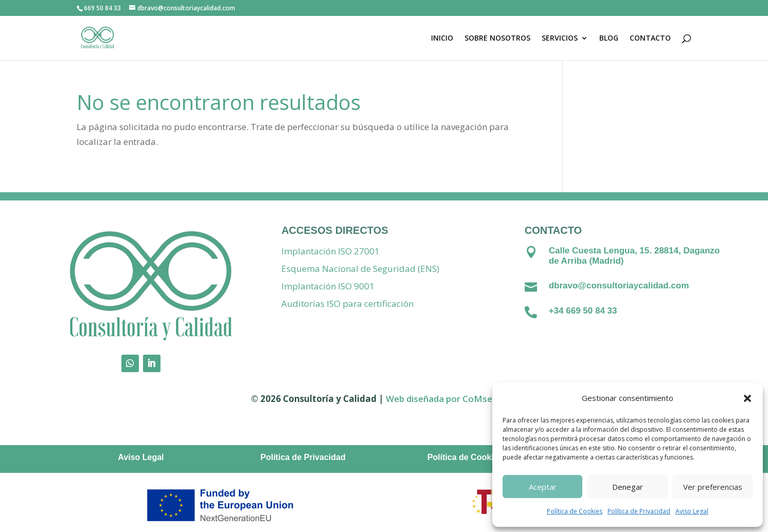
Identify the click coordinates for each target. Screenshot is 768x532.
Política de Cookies (575, 511)
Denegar (628, 487)
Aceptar (543, 487)
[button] (747, 398)
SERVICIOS (560, 39)
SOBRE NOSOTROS (497, 39)
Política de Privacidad (639, 511)
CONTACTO (650, 39)
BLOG (609, 39)
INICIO (442, 39)
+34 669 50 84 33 (583, 311)
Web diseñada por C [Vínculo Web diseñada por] (427, 399)
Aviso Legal (692, 511)
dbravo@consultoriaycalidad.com (619, 286)
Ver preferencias (713, 487)
